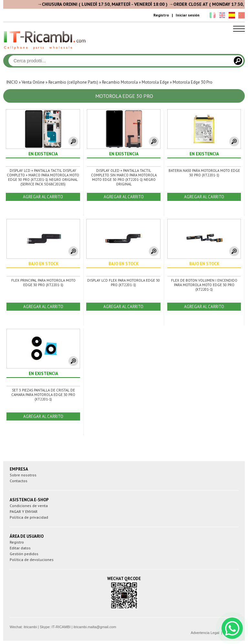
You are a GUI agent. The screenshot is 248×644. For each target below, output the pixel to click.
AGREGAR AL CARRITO (43, 197)
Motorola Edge (155, 82)
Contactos (19, 481)
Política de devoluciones (32, 560)
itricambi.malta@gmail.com (95, 627)
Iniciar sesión (188, 15)
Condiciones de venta (29, 506)
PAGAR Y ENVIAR (24, 511)
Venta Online (33, 82)
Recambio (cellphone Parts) (73, 82)
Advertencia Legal (205, 633)
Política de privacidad (29, 517)
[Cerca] (238, 61)
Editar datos (20, 548)
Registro (161, 15)
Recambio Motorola (120, 82)
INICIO (12, 82)
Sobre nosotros (23, 475)
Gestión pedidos (24, 554)
